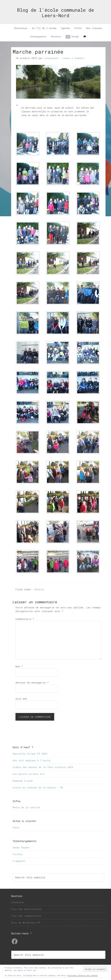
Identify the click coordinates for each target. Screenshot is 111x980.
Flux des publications (26, 909)
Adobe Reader (21, 847)
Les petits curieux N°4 (28, 774)
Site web (21, 699)
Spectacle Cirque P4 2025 (30, 754)
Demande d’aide (23, 781)
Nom (19, 666)
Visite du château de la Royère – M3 (38, 787)
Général (39, 589)
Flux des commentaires (26, 916)
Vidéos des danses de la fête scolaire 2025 (43, 767)
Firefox (18, 854)
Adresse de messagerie (32, 682)
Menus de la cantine (26, 807)
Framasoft (19, 861)
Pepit (16, 827)
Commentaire (25, 619)
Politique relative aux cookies (83, 975)
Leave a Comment (74, 58)
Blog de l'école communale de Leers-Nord (55, 13)
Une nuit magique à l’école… (32, 760)
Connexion (18, 902)
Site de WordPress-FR (26, 923)
